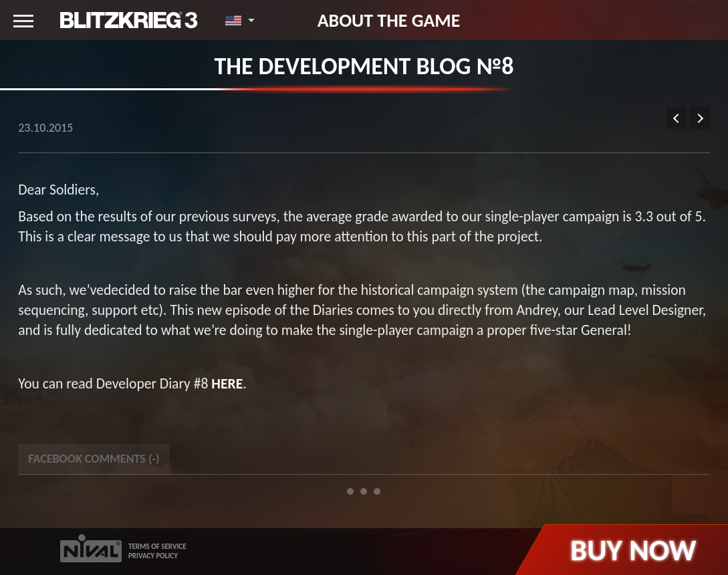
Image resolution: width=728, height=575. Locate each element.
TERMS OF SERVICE (157, 547)
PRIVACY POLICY (153, 556)
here (227, 383)
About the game (389, 20)
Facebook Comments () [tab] (94, 459)
